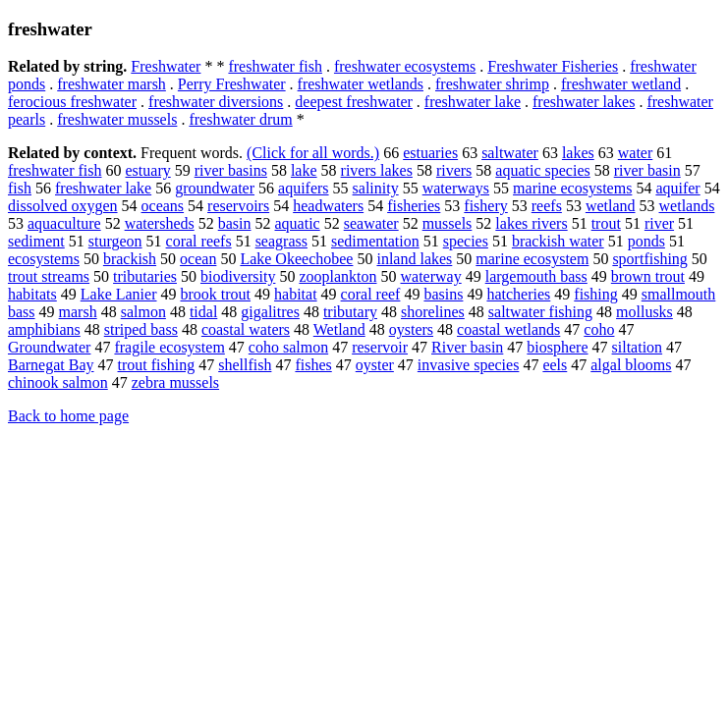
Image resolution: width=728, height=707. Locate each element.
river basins (231, 170)
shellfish (245, 365)
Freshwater (166, 66)
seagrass (281, 241)
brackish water (558, 241)
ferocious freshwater (72, 102)
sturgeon (115, 241)
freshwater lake (473, 102)
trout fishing (157, 365)
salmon (143, 312)
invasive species (469, 365)
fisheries (414, 206)
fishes (313, 365)
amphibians (44, 329)
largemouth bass (536, 276)
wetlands (687, 206)
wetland (611, 206)
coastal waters (246, 329)
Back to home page (68, 416)
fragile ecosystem (169, 347)
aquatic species (542, 170)
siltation (638, 347)
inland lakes (414, 259)
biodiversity (238, 276)
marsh (78, 312)
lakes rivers (531, 223)
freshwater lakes (584, 102)
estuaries (430, 153)
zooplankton (337, 276)
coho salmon (288, 347)
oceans (163, 206)
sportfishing (649, 259)
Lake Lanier (119, 294)
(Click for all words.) (313, 153)
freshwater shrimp (492, 84)
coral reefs (199, 241)
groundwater (215, 188)
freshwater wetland (621, 84)
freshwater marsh (112, 84)
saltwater (510, 153)
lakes (578, 153)
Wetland (339, 329)
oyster (375, 365)
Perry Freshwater (232, 84)
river (659, 223)
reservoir (380, 347)
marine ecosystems (572, 188)
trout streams (49, 276)
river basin (647, 170)
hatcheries (518, 294)
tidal (203, 312)
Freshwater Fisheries (553, 66)
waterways (456, 188)
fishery (485, 206)
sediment (36, 241)
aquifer (677, 188)
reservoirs (238, 206)
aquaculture (64, 223)
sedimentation (375, 241)
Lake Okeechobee (296, 259)
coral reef (371, 294)
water (636, 153)
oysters (411, 329)
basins (443, 294)
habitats (32, 294)
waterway (431, 276)
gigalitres (270, 312)
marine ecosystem (532, 259)
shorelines (433, 312)
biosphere (557, 347)
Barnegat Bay (51, 365)
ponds (646, 241)
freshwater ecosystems (405, 66)
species (466, 241)
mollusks (644, 312)
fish (20, 188)
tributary (350, 312)
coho (599, 329)
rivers (454, 170)
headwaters (328, 206)
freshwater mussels (117, 119)
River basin (467, 347)
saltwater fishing (540, 312)
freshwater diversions (216, 102)
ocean (198, 259)
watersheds (160, 223)
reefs (547, 206)
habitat (296, 294)
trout (606, 223)
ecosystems (44, 259)
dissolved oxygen (63, 206)
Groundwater (49, 347)
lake (304, 170)
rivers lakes (377, 170)
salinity (376, 188)
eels (555, 365)
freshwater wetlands (361, 84)
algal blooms (631, 365)
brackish (130, 259)
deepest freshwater (354, 102)
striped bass (141, 329)
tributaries (145, 276)
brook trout (216, 294)
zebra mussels (175, 382)
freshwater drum (240, 119)
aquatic (298, 223)
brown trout (648, 276)
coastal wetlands (508, 329)
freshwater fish (275, 66)
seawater (371, 223)
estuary (148, 170)
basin (235, 223)
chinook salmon (58, 382)
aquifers (304, 188)
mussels (448, 223)
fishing (595, 294)
